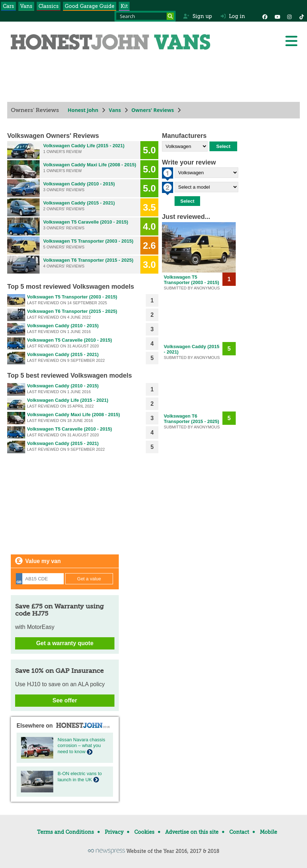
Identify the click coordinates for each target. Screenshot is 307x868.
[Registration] (40, 579)
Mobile (268, 832)
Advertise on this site (192, 832)
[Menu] (291, 41)
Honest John (83, 110)
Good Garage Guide (90, 6)
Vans (26, 6)
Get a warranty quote (65, 643)
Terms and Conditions (66, 832)
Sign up (197, 16)
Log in (233, 16)
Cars (8, 6)
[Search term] (145, 16)
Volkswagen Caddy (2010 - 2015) (79, 184)
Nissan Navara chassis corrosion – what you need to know (81, 746)
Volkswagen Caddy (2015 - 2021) (79, 203)
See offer (65, 700)
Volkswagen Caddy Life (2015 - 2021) (84, 146)
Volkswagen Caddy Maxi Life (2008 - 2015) (90, 165)
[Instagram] (289, 16)
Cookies (144, 832)
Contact (239, 832)
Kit (124, 6)
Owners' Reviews (153, 110)
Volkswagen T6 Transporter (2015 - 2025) (88, 260)
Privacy (114, 832)
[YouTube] (277, 16)
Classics (49, 6)
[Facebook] (265, 16)
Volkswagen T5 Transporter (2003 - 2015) (88, 241)
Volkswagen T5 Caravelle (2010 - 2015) (86, 222)
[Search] (170, 16)
